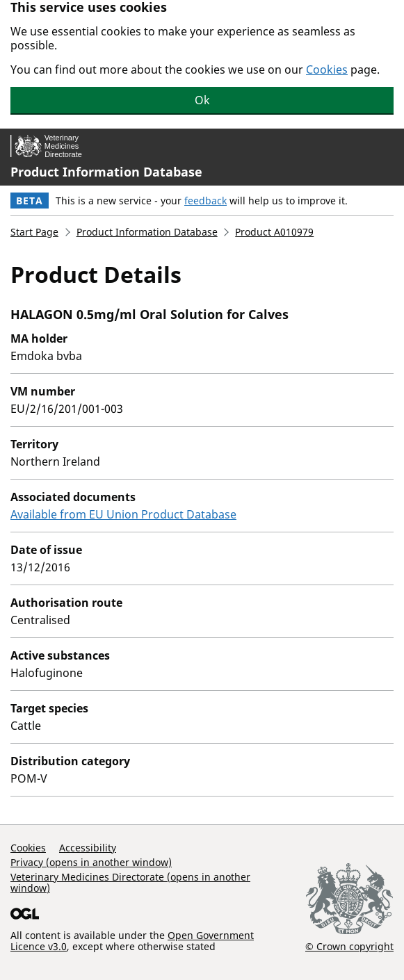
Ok (202, 100)
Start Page (34, 232)
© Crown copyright (349, 946)
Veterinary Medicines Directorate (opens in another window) (130, 882)
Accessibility (88, 848)
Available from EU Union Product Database (123, 514)
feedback (205, 201)
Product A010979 (274, 232)
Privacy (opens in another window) (91, 862)
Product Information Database (106, 172)
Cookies (327, 70)
